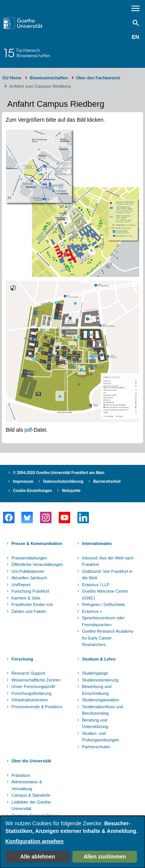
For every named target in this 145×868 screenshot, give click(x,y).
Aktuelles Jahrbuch (29, 578)
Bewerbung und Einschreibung (97, 690)
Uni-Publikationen (28, 571)
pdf (28, 430)
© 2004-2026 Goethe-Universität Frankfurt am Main (59, 473)
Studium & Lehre (99, 659)
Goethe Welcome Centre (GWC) (105, 595)
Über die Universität (31, 761)
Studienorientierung (100, 680)
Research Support (28, 673)
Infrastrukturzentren (30, 700)
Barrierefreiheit (107, 481)
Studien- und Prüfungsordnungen (101, 737)
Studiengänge (95, 673)
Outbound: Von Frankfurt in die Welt (107, 575)
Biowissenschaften (49, 78)
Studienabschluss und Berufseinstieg (103, 710)
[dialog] (72, 842)
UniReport (21, 585)
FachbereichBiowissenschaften (33, 53)
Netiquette (71, 491)
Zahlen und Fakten (29, 611)
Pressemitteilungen (29, 558)
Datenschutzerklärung (63, 481)
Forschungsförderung (31, 693)
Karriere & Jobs (26, 598)
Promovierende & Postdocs (37, 707)
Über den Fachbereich (98, 78)
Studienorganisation (101, 700)
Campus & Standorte (31, 795)
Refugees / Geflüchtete (104, 604)
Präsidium (21, 775)
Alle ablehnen (38, 857)
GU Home (12, 78)
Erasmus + (92, 611)
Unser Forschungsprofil (33, 686)
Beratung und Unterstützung (95, 723)
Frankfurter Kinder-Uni (32, 604)
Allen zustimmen (105, 857)
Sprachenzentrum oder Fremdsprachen (103, 621)
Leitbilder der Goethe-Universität (32, 805)
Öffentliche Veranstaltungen (37, 564)
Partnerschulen (96, 747)
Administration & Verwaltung (27, 785)
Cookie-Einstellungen (32, 491)
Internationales (97, 543)
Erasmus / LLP (96, 585)
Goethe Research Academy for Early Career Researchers (108, 638)
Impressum (23, 481)
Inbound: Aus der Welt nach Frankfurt (108, 561)
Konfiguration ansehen (34, 841)
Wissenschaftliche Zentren (36, 680)
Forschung (22, 659)
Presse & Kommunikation (37, 543)
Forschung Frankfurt (30, 591)
